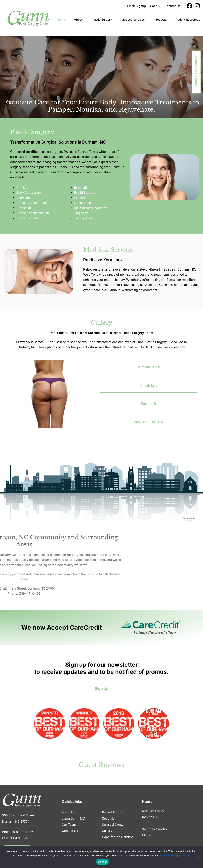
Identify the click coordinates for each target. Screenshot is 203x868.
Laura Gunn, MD (73, 818)
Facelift (80, 198)
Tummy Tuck (83, 218)
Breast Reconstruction (33, 213)
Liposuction (83, 203)
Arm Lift (22, 187)
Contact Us (70, 831)
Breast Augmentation (32, 203)
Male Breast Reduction (91, 208)
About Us (69, 812)
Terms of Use (187, 855)
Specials (108, 818)
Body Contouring (29, 193)
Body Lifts (24, 198)
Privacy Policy (168, 855)
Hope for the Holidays (118, 837)
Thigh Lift (81, 213)
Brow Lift (81, 187)
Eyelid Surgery (85, 193)
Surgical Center (113, 825)
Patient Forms (112, 812)
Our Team (69, 825)
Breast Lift (24, 208)
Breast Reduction (29, 218)
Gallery (107, 831)
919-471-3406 (23, 832)
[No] (198, 857)
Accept (102, 862)
